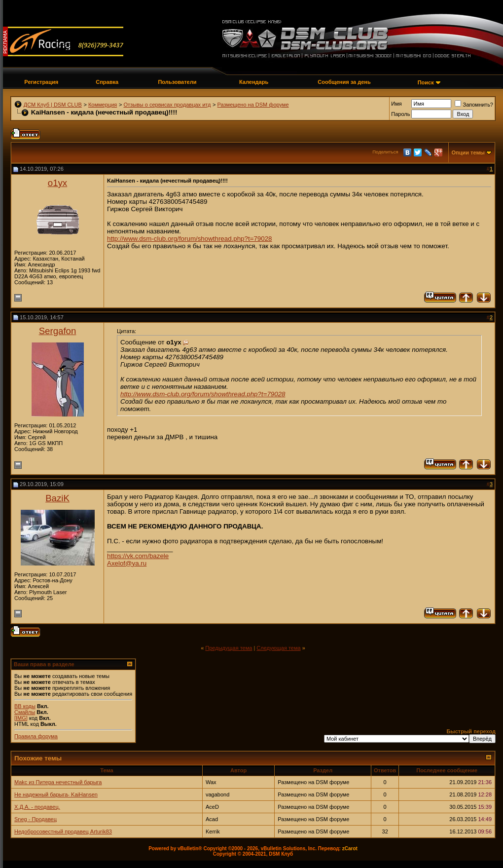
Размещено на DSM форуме (253, 105)
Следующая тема (278, 648)
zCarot (350, 849)
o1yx (57, 183)
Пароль (400, 114)
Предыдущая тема (229, 648)
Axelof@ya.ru (127, 563)
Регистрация (41, 82)
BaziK (57, 498)
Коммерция (103, 105)
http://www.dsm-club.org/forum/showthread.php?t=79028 (190, 239)
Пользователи (177, 82)
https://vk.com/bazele (138, 556)
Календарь (254, 82)
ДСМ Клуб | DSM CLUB (53, 105)
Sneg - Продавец (36, 819)
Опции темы (468, 152)
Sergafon (58, 331)
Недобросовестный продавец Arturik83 (63, 831)
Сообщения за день (344, 82)
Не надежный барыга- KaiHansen (56, 794)
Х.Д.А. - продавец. (37, 807)
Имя (396, 104)
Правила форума (36, 736)
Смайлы (25, 712)
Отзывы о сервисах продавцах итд (167, 105)
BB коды (25, 706)
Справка (107, 82)
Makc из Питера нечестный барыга (58, 782)
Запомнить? (474, 105)
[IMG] (21, 718)
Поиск (426, 82)
